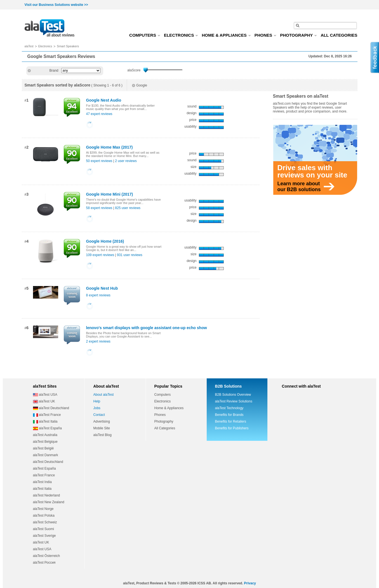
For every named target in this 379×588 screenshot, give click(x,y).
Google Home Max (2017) (110, 147)
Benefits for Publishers (232, 428)
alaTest (29, 46)
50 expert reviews (99, 161)
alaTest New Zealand (49, 502)
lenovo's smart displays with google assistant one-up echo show (147, 328)
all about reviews (50, 28)
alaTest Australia (45, 435)
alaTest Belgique (45, 442)
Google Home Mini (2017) (110, 194)
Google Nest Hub (102, 288)
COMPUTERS (145, 35)
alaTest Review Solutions (234, 401)
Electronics (45, 46)
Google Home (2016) (105, 241)
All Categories (165, 428)
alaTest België (43, 448)
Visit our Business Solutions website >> (56, 5)
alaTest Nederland (47, 495)
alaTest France (47, 415)
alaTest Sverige (44, 536)
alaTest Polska (44, 516)
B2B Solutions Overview (233, 395)
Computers (163, 395)
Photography (164, 421)
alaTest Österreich (47, 556)
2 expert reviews (98, 341)
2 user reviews (126, 161)
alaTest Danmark (46, 455)
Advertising (102, 421)
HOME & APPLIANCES (226, 35)
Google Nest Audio (104, 100)
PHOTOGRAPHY (299, 35)
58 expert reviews (99, 208)
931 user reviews (130, 255)
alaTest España (47, 428)
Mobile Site (102, 428)
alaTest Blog (103, 435)
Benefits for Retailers (231, 421)
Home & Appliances (169, 408)
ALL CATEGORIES (339, 35)
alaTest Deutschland (51, 408)
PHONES (266, 35)
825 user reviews (128, 208)
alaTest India (42, 482)
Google (140, 85)
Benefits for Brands (229, 415)
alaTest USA (45, 395)
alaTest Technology (229, 408)
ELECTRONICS (181, 35)
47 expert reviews (99, 114)
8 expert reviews (98, 295)
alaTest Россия (44, 563)
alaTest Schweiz (45, 522)
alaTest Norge (43, 509)
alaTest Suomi (43, 529)
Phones (160, 415)
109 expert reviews (100, 255)
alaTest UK (44, 401)
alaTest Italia (45, 421)
